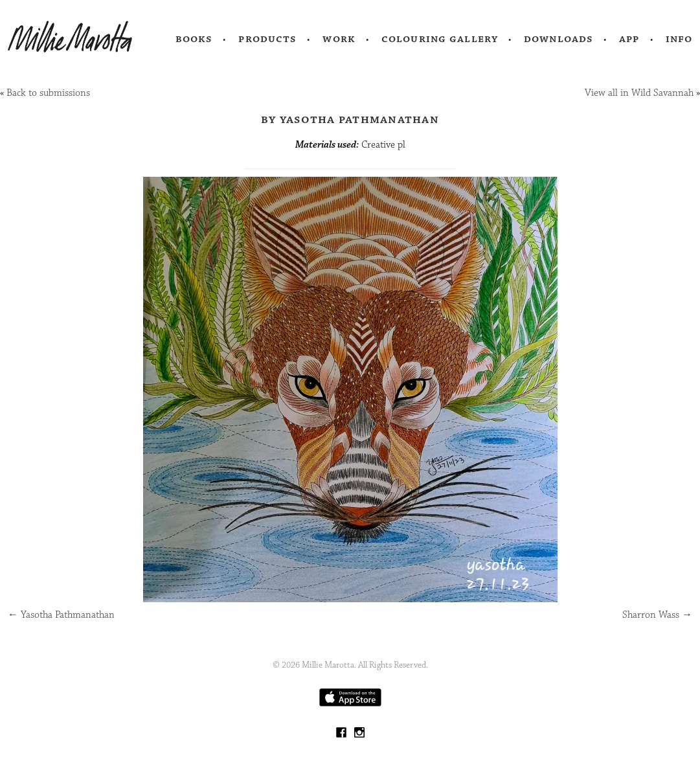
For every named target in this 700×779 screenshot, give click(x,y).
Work (339, 39)
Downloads (559, 39)
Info (679, 39)
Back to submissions (48, 93)
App (629, 39)
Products (267, 39)
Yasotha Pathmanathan (61, 615)
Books (194, 39)
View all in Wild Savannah (639, 93)
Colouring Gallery (440, 39)
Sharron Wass (657, 615)
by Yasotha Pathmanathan (350, 119)
